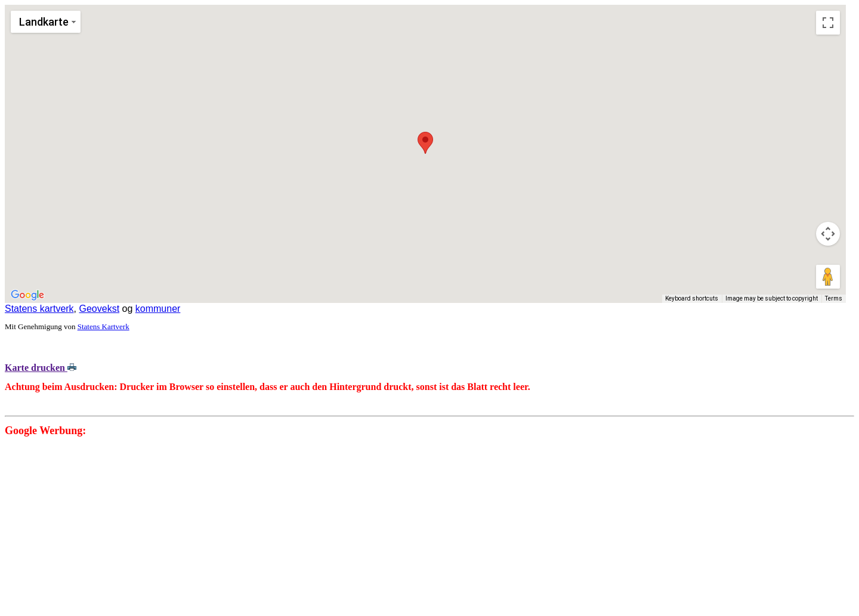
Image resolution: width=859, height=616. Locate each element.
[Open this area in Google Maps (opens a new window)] (27, 295)
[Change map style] (46, 22)
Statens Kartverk (103, 326)
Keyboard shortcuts (692, 298)
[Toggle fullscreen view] (828, 23)
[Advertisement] (363, 528)
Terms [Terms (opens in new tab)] (834, 298)
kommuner (158, 309)
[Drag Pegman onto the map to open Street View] (828, 277)
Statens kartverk (39, 309)
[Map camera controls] (828, 234)
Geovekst (100, 309)
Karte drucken (41, 368)
